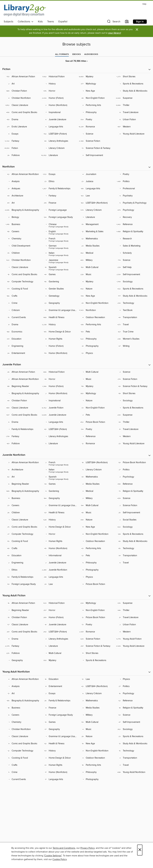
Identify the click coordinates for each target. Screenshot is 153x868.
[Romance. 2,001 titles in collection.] (95, 632)
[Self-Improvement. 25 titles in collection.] (132, 513)
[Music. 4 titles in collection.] (95, 729)
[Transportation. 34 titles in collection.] (132, 556)
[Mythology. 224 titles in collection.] (95, 603)
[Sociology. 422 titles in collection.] (132, 527)
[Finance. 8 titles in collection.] (58, 708)
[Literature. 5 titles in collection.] (58, 444)
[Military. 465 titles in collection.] (95, 260)
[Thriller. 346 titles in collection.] (132, 610)
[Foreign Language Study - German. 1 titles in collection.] (58, 246)
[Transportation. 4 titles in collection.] (132, 758)
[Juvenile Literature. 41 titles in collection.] (58, 625)
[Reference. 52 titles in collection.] (132, 701)
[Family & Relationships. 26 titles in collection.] (58, 701)
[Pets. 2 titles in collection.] (95, 415)
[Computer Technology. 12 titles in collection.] (21, 751)
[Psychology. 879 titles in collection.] (132, 210)
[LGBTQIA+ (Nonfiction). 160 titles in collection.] (95, 203)
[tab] (62, 54)
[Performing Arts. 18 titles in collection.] (95, 765)
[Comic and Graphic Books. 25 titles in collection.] (21, 527)
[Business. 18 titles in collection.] (21, 708)
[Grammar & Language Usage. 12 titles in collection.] (58, 310)
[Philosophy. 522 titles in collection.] (95, 339)
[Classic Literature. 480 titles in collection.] (21, 408)
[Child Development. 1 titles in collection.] (21, 246)
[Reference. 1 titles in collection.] (95, 436)
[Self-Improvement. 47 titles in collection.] (132, 722)
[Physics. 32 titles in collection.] (95, 353)
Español (63, 22)
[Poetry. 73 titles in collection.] (95, 625)
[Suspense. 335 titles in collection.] (132, 603)
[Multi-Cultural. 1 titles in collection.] (95, 372)
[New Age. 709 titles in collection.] (95, 296)
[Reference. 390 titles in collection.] (132, 484)
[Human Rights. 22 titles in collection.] (58, 765)
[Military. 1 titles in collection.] (95, 715)
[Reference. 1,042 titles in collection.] (132, 224)
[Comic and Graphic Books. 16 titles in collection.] (21, 275)
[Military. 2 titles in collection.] (95, 498)
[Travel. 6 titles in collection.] (132, 563)
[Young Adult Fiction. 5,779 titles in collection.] (132, 639)
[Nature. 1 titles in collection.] (95, 401)
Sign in (140, 22)
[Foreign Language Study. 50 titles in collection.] (21, 584)
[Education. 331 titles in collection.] (21, 339)
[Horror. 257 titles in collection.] (58, 610)
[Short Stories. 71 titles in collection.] (95, 653)
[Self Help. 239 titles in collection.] (132, 267)
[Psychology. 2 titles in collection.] (132, 477)
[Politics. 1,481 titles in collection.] (132, 181)
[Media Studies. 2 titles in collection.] (95, 484)
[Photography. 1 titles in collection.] (95, 779)
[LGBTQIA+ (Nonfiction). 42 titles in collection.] (95, 686)
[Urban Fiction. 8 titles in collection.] (132, 120)
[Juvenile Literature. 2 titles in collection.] (58, 563)
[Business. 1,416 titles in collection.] (21, 224)
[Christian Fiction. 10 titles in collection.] (21, 617)
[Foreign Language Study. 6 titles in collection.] (58, 715)
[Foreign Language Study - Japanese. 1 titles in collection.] (58, 260)
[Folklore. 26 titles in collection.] (21, 155)
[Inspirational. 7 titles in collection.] (58, 112)
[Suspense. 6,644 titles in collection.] (132, 98)
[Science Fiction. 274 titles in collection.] (132, 379)
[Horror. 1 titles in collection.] (58, 534)
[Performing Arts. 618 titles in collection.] (95, 325)
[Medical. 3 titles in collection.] (95, 491)
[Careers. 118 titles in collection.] (21, 232)
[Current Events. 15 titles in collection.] (21, 317)
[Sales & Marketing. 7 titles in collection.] (132, 246)
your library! (115, 33)
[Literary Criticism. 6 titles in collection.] (95, 694)
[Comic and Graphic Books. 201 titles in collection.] (21, 632)
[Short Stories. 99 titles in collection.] (132, 394)
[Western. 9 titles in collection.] (132, 436)
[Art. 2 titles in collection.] (21, 84)
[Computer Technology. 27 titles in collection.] (21, 534)
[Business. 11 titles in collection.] (21, 498)
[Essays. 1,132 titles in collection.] (58, 174)
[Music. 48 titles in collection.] (95, 513)
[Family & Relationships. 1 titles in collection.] (21, 429)
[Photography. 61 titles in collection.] (95, 346)
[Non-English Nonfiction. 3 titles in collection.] (95, 751)
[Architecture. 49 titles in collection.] (21, 196)
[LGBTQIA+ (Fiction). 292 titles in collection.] (58, 632)
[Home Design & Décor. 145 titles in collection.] (58, 332)
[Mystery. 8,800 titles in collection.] (95, 77)
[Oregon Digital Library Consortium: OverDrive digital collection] (25, 10)
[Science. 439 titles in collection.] (132, 498)
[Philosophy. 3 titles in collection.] (95, 772)
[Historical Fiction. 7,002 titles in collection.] (58, 77)
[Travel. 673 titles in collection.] (132, 325)
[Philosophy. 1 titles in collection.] (95, 112)
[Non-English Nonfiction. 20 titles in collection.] (95, 303)
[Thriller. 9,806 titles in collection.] (132, 105)
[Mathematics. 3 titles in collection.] (95, 701)
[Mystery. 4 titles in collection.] (95, 282)
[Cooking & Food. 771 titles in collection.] (21, 289)
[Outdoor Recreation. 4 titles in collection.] (95, 317)
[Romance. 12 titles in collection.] (95, 444)
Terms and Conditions (64, 848)
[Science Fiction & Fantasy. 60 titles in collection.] (132, 386)
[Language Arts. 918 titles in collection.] (95, 189)
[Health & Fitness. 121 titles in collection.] (58, 513)
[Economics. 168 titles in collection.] (21, 332)
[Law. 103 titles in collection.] (95, 196)
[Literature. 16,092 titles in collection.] (58, 155)
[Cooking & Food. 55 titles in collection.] (21, 541)
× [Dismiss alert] (137, 30)
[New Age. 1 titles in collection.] (95, 91)
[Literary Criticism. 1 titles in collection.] (58, 148)
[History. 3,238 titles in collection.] (58, 325)
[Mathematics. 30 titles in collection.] (95, 477)
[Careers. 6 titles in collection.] (21, 715)
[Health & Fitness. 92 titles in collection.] (58, 744)
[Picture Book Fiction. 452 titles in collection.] (95, 422)
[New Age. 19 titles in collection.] (95, 744)
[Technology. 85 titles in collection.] (132, 548)
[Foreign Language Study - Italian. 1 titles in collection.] (58, 470)
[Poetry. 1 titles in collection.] (132, 174)
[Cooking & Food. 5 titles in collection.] (21, 758)
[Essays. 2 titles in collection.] (58, 694)
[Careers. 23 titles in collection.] (21, 506)
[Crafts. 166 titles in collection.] (21, 296)
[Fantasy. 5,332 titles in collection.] (21, 141)
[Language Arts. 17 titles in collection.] (58, 779)
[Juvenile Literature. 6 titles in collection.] (58, 120)
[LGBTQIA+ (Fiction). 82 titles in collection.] (58, 429)
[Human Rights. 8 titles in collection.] (58, 339)
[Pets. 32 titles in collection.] (95, 556)
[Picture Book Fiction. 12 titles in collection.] (95, 617)
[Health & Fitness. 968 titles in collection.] (58, 317)
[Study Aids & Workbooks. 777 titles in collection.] (132, 296)
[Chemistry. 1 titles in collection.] (21, 722)
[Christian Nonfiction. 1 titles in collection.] (21, 729)
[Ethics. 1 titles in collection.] (21, 570)
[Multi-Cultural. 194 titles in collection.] (95, 506)
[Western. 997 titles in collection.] (132, 127)
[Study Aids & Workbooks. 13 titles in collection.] (132, 744)
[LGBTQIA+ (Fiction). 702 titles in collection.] (58, 134)
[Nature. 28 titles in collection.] (95, 736)
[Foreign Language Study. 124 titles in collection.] (58, 217)
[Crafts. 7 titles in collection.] (21, 765)
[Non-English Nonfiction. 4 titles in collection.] (95, 534)
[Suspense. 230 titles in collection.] (132, 415)
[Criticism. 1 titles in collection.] (21, 310)
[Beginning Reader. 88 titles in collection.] (21, 386)
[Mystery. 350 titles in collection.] (58, 660)
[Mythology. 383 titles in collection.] (95, 394)
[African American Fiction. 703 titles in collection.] (21, 77)
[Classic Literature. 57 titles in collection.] (21, 625)
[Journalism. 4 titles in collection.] (95, 174)
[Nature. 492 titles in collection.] (95, 289)
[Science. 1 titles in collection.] (95, 134)
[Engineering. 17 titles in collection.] (21, 346)
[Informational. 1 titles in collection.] (58, 556)
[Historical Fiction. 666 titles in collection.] (58, 372)
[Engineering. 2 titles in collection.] (21, 563)
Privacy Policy (87, 848)
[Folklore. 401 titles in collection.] (21, 444)
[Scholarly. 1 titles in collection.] (132, 253)
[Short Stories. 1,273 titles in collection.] (132, 77)
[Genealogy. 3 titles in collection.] (58, 296)
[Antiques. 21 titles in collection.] (21, 189)
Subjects (9, 22)
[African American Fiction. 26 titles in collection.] (21, 372)
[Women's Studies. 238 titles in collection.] (132, 339)
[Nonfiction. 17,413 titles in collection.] (95, 310)
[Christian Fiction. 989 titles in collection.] (21, 91)
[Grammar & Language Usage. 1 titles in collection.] (58, 736)
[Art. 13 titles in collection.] (21, 694)
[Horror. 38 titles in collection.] (58, 379)
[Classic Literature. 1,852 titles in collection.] (21, 105)
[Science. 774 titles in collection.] (132, 260)
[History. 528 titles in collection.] (58, 520)
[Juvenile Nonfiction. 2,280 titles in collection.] (58, 570)
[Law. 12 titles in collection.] (95, 679)
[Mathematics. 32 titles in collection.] (95, 239)
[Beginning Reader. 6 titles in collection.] (21, 484)
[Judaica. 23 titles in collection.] (95, 181)
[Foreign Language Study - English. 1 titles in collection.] (58, 232)
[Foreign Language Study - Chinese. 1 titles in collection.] (58, 224)
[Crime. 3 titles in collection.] (21, 303)
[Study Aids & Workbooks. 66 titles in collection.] (132, 541)
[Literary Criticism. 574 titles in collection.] (95, 210)
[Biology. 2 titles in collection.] (21, 217)
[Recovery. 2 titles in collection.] (132, 217)
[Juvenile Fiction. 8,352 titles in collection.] (58, 408)
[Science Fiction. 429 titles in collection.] (95, 639)
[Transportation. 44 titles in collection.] (132, 317)
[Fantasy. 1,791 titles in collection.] (21, 436)
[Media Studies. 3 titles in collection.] (95, 708)
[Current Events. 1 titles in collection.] (21, 779)
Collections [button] (26, 22)
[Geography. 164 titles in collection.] (58, 498)
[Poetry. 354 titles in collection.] (95, 120)
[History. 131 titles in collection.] (58, 751)
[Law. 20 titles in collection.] (58, 584)
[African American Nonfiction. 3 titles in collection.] (21, 463)
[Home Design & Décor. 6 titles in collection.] (58, 527)
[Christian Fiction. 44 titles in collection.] (21, 401)
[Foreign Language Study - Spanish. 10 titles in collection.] (58, 267)
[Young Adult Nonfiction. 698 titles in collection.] (132, 772)
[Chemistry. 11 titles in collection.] (21, 239)
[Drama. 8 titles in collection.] (21, 325)
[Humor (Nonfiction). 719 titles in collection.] (58, 353)
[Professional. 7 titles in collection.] (132, 189)
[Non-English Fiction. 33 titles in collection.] (95, 408)
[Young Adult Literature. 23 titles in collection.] (132, 444)
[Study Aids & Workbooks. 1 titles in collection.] (132, 91)
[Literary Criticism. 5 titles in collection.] (95, 470)
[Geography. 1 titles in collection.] (21, 660)
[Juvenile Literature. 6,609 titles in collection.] (58, 415)
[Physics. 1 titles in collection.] (95, 577)
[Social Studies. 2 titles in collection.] (132, 520)
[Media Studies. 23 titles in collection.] (95, 246)
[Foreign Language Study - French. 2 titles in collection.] (58, 239)
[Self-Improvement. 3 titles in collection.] (95, 155)
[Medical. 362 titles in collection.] (95, 253)
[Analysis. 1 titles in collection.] (21, 181)
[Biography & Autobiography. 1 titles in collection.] (21, 394)
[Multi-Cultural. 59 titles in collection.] (95, 722)
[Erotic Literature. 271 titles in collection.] (21, 127)
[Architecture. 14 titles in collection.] (21, 470)
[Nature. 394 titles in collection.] (95, 520)
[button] (113, 22)
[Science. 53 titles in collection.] (132, 715)
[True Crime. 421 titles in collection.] (132, 332)
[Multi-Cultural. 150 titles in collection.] (95, 267)
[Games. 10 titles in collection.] (58, 722)
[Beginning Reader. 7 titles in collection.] (21, 610)
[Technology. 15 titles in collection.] (132, 751)
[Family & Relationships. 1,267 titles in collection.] (58, 189)
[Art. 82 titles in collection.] (21, 477)
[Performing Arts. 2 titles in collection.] (95, 105)
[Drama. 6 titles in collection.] (21, 422)
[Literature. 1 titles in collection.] (95, 217)
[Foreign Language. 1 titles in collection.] (58, 210)
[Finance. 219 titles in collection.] (58, 203)
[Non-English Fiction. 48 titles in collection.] (95, 98)
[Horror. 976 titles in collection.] (58, 91)
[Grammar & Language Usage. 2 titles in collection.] (58, 506)
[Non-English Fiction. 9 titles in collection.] (95, 610)
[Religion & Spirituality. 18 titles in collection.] (132, 708)
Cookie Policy (60, 859)
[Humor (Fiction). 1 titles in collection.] (58, 346)
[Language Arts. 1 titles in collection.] (58, 422)
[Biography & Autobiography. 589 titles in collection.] (21, 491)
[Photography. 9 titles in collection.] (95, 570)
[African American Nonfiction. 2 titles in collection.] (21, 379)
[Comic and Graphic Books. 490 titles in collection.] (21, 112)
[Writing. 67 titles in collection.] (132, 346)
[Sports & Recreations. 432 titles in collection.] (132, 289)
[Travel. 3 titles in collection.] (132, 765)
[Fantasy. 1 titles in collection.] (58, 196)
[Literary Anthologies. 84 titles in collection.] (58, 141)
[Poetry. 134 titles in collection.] (95, 429)
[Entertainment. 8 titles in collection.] (58, 686)
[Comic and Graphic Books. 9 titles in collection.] (21, 744)
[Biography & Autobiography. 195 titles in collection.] (21, 701)
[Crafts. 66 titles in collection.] (21, 548)
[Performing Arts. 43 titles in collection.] (95, 548)
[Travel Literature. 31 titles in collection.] (132, 429)
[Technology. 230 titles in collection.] (132, 303)
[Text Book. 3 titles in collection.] (132, 310)
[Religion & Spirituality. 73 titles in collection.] (132, 491)
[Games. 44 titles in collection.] (58, 275)
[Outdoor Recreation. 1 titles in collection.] (95, 541)
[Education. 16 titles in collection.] (58, 679)
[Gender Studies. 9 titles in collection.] (58, 289)
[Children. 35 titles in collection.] (21, 253)
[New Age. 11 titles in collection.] (95, 527)
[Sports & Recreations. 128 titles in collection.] (132, 534)
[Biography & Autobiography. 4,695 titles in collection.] (21, 210)
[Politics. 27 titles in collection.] (132, 470)
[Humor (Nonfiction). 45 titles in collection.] (58, 548)
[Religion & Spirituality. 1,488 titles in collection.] (132, 232)
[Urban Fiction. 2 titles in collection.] (132, 625)
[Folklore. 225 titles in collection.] (21, 653)
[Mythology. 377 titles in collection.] (95, 84)
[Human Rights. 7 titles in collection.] (58, 541)
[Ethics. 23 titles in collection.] (58, 181)
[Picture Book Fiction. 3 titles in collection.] (95, 584)
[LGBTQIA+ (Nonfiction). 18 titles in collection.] (95, 463)
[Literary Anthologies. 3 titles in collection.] (58, 639)
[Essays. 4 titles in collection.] (21, 134)
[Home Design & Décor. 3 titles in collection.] (58, 758)
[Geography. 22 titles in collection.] (58, 303)
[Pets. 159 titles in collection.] (95, 332)
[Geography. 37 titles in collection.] (58, 729)
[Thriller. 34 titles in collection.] (132, 422)
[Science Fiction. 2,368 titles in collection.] (95, 141)
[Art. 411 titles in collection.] (21, 203)
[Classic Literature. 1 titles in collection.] (21, 267)
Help (144, 4)
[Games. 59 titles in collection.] (58, 484)
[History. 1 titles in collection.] (58, 84)
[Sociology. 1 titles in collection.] (132, 401)
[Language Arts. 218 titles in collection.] (58, 577)
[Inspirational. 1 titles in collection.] (58, 401)
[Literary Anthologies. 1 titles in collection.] (58, 436)
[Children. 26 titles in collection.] (21, 513)
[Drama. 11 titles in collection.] (21, 639)
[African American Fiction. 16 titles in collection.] (21, 603)
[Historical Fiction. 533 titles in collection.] (58, 603)
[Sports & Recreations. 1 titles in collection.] (132, 84)
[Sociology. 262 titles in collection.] (132, 729)
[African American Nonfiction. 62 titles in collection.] (21, 174)
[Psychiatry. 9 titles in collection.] (132, 196)
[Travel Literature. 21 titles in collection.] (132, 617)
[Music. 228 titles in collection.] (95, 275)
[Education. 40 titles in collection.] (21, 556)
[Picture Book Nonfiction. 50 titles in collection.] (132, 463)
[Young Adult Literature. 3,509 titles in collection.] (132, 646)
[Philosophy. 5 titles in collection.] (95, 563)
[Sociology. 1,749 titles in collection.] (132, 282)
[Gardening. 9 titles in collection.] (58, 491)
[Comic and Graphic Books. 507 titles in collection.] (21, 415)
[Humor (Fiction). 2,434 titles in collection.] (58, 98)
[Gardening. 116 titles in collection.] (58, 282)
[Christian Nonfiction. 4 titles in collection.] (21, 98)
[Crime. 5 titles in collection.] (21, 772)
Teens (51, 22)
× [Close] (140, 850)
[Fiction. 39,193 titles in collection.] (21, 148)
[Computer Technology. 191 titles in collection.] (21, 282)
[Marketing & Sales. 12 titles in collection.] (95, 232)
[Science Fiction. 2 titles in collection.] (132, 506)
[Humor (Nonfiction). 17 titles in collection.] (58, 772)
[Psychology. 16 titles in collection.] (132, 694)
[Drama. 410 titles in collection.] (21, 120)
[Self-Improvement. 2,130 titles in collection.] (132, 275)
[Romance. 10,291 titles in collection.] (95, 127)
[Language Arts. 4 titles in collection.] (58, 127)
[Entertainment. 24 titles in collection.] (21, 353)
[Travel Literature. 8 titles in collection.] (132, 112)
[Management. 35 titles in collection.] (95, 224)
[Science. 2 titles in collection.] (132, 372)
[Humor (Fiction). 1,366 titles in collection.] (58, 386)
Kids (40, 22)
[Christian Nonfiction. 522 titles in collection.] (21, 260)
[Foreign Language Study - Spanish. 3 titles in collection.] (58, 477)
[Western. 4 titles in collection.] (132, 632)
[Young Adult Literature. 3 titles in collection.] (132, 134)
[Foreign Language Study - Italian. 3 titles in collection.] (58, 253)
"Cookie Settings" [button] (53, 856)
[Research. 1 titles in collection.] (132, 239)
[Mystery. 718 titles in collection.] (95, 386)
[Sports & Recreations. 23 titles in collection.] (132, 736)
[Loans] (127, 22)
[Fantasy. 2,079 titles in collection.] (21, 646)
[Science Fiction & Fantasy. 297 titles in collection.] (95, 646)
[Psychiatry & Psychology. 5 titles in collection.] (132, 203)
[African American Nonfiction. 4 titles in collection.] (21, 679)
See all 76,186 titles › (77, 61)
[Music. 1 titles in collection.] (95, 379)
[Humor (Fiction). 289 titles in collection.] (58, 617)
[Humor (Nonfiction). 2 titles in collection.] (58, 105)
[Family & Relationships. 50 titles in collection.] (21, 577)
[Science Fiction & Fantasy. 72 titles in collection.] (95, 148)
